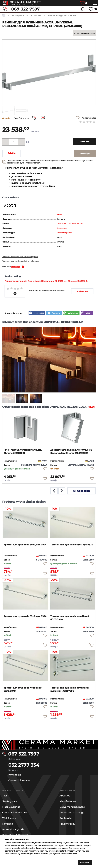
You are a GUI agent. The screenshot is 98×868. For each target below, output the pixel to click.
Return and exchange (72, 813)
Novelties (7, 824)
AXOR (59, 214)
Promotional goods (13, 829)
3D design (16, 267)
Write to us (14, 775)
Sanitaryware (10, 801)
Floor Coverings (11, 807)
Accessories (62, 228)
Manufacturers (68, 801)
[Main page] (49, 744)
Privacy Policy (67, 824)
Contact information (20, 780)
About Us (65, 796)
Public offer (66, 818)
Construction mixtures (15, 813)
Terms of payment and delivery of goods (21, 261)
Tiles (5, 796)
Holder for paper (64, 233)
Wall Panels (9, 818)
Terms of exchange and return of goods (20, 257)
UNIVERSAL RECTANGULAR (70, 224)
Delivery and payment (72, 807)
